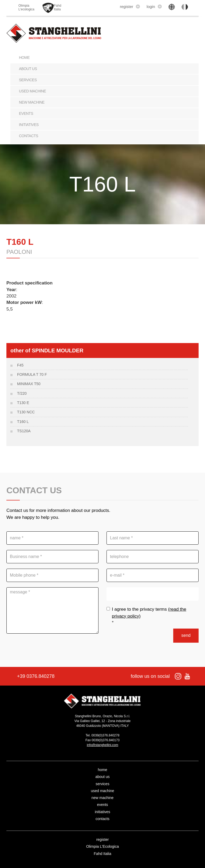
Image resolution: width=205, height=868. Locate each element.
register (130, 7)
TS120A (24, 431)
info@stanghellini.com (102, 745)
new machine (32, 102)
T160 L (23, 422)
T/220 (22, 393)
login (154, 7)
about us (28, 69)
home (102, 770)
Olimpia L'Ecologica (103, 846)
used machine (32, 91)
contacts (29, 136)
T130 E (23, 403)
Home (24, 58)
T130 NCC (26, 412)
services (28, 80)
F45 (20, 365)
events (26, 113)
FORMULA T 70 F (32, 374)
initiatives (29, 125)
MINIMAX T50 (29, 384)
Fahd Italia (102, 854)
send (186, 635)
